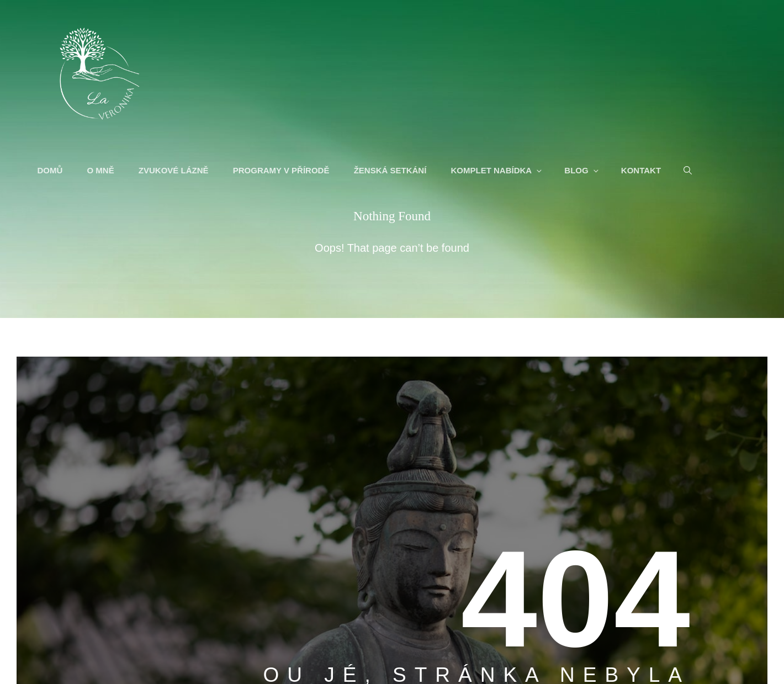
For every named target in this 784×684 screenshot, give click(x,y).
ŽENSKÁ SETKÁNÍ (391, 171)
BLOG (584, 171)
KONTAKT (642, 171)
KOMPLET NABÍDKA (499, 171)
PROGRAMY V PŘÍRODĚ (282, 171)
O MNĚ (102, 171)
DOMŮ (51, 171)
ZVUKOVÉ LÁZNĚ (175, 171)
